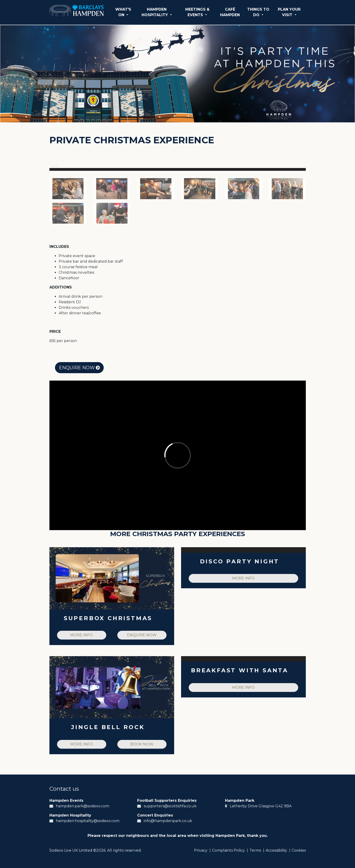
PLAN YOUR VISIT (289, 12)
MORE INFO (82, 635)
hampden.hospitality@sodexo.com (88, 821)
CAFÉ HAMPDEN (230, 12)
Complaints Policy (228, 850)
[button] (66, 165)
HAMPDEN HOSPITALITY (155, 12)
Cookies (299, 850)
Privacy (201, 850)
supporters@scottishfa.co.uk (170, 806)
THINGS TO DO (258, 12)
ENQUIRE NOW (79, 368)
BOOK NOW (142, 744)
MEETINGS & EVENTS (197, 12)
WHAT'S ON (123, 12)
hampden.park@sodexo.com (83, 806)
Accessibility (276, 850)
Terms (255, 850)
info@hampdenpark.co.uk (168, 821)
